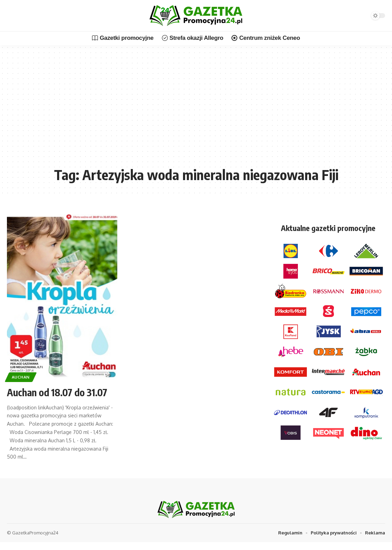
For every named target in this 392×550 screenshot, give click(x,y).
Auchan (21, 377)
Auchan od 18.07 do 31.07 (57, 392)
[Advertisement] (196, 111)
